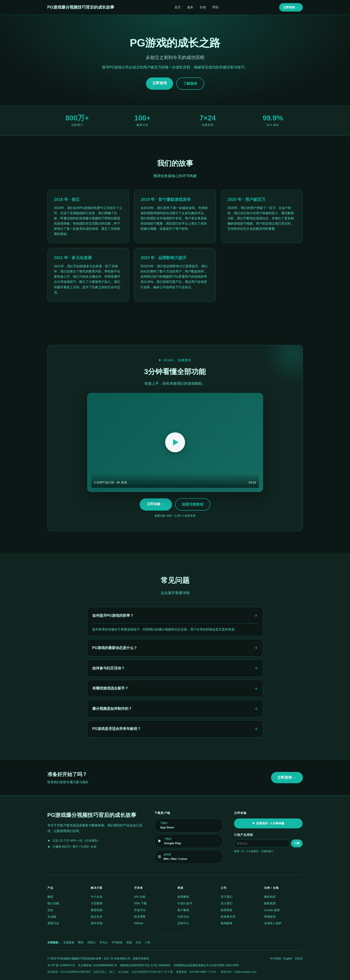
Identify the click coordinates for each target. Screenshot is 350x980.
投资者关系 (228, 917)
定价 (50, 910)
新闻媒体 (227, 923)
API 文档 (140, 897)
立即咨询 (160, 83)
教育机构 (97, 910)
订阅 (297, 843)
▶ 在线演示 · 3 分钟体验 (268, 823)
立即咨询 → (291, 7)
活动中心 (183, 923)
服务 (190, 7)
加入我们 (227, 903)
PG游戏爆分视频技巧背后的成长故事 (81, 7)
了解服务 (190, 83)
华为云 (104, 942)
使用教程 (183, 897)
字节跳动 (117, 942)
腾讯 (81, 942)
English (288, 959)
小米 (148, 942)
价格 (203, 7)
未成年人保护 (273, 923)
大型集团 (97, 903)
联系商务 (227, 910)
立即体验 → (156, 504)
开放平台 (140, 910)
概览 (50, 897)
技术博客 (140, 917)
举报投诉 (270, 917)
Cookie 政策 (272, 910)
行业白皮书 (185, 903)
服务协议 (270, 897)
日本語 (299, 959)
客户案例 (183, 910)
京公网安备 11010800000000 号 (97, 965)
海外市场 (97, 923)
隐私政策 (270, 903)
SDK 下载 (140, 903)
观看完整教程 (193, 504)
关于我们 (227, 897)
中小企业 (97, 897)
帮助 (216, 7)
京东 (138, 942)
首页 (178, 7)
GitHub (139, 923)
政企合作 (97, 917)
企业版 (52, 917)
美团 (129, 942)
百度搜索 (69, 942)
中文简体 (276, 959)
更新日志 (53, 923)
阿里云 (92, 942)
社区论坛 (183, 917)
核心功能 (53, 903)
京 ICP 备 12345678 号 (61, 965)
